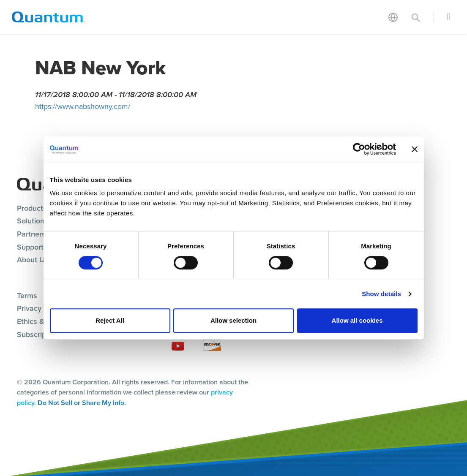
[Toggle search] (416, 17)
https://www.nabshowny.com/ (83, 106)
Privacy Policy (40, 308)
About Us (33, 260)
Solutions (33, 221)
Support (30, 247)
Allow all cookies (357, 320)
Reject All (110, 320)
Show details (381, 294)
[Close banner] (415, 149)
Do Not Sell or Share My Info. (82, 403)
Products (32, 208)
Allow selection (233, 320)
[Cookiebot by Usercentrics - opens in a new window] (359, 149)
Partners (31, 234)
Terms (27, 296)
